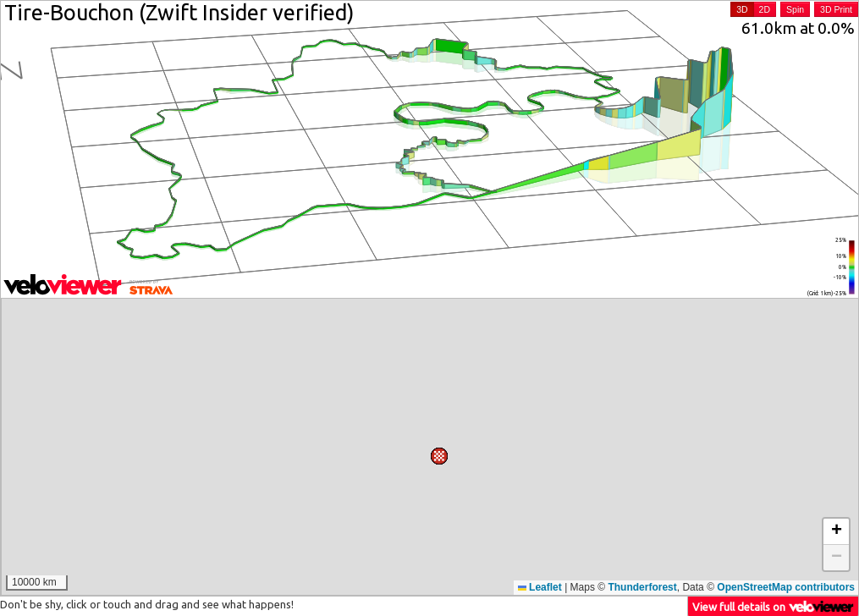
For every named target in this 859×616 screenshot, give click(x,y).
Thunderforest (642, 587)
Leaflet (540, 587)
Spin (795, 9)
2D (765, 9)
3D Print (836, 9)
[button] (589, 467)
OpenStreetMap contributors (786, 587)
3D (742, 9)
